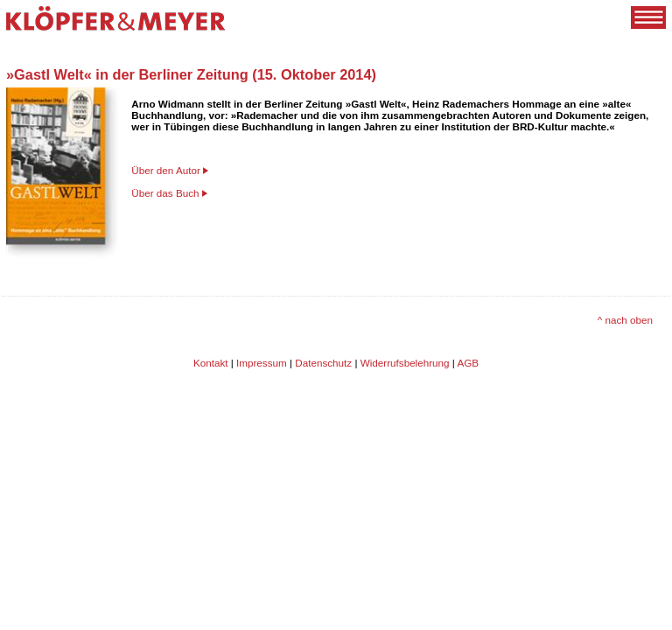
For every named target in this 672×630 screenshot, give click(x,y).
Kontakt (211, 363)
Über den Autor (166, 170)
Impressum (262, 363)
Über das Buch (165, 193)
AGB (468, 363)
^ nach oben (625, 320)
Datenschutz (323, 363)
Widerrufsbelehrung (405, 363)
